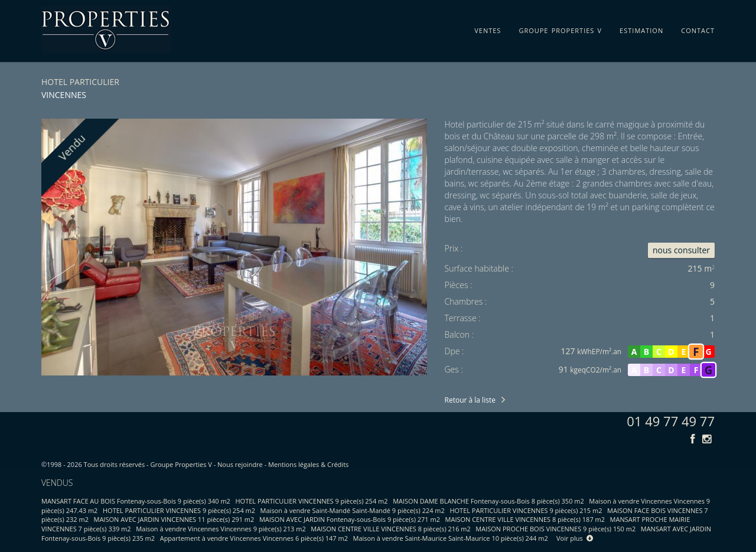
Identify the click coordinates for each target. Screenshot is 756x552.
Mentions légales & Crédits (308, 464)
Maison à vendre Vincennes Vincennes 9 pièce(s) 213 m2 (221, 529)
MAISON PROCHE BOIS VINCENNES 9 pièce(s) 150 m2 (555, 529)
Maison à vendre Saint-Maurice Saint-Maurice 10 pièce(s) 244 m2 (451, 538)
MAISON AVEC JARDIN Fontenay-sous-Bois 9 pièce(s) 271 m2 (350, 519)
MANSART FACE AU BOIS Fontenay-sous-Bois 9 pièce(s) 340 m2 (136, 501)
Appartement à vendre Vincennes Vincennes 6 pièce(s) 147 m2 (254, 538)
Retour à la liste (470, 400)
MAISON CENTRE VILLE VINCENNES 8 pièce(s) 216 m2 (390, 529)
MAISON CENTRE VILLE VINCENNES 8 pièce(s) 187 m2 (525, 519)
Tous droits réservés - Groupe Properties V (148, 464)
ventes (488, 28)
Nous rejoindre (240, 464)
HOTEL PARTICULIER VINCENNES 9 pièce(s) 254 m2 (312, 501)
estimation (641, 28)
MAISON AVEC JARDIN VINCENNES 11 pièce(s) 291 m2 (174, 519)
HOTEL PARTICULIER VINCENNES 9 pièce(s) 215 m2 (526, 510)
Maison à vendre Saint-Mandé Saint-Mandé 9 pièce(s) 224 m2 (353, 510)
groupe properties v (560, 28)
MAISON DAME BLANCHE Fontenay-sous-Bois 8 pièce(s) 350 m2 (488, 501)
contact (698, 28)
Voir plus (575, 538)
